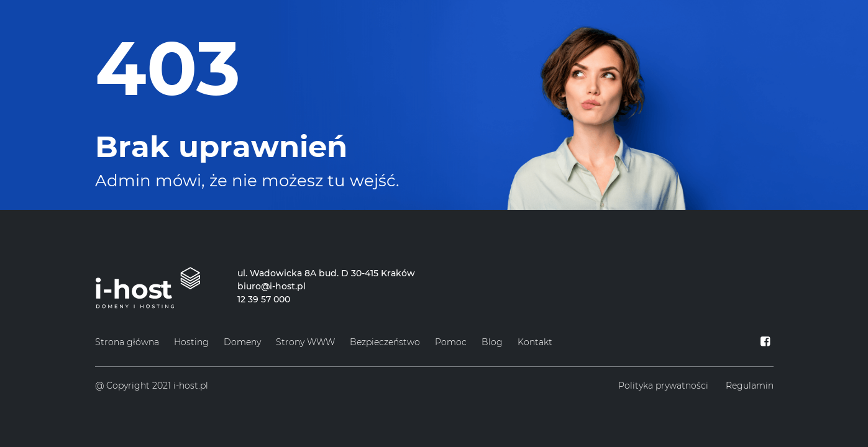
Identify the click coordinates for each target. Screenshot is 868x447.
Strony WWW (305, 342)
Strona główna (127, 342)
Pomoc (451, 342)
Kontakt (535, 342)
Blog (492, 342)
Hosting (191, 342)
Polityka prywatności (663, 386)
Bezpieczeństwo (385, 342)
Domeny (242, 342)
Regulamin (750, 386)
